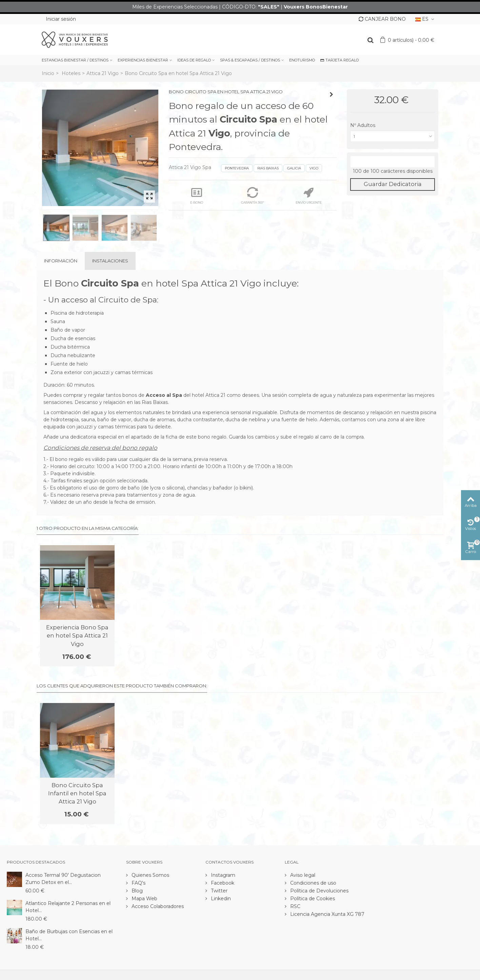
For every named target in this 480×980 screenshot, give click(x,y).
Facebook (222, 883)
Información (61, 261)
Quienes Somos (150, 875)
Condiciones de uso (313, 883)
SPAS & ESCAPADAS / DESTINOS (250, 60)
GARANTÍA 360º (253, 196)
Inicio (48, 73)
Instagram (222, 875)
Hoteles (71, 73)
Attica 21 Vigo (103, 73)
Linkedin (220, 899)
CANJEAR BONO (382, 19)
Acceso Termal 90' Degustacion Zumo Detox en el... (63, 879)
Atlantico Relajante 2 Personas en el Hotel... (68, 907)
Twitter (218, 891)
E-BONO (197, 196)
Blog (136, 891)
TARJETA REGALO (339, 60)
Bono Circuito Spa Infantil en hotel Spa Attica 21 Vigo (77, 793)
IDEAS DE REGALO (194, 60)
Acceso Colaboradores (157, 906)
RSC (295, 906)
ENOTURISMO (302, 60)
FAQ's (138, 883)
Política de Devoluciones (319, 891)
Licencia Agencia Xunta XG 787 (327, 914)
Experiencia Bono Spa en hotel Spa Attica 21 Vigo (77, 636)
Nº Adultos (363, 125)
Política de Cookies (312, 899)
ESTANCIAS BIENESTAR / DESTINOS (75, 60)
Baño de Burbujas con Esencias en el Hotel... (69, 935)
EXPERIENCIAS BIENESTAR (143, 60)
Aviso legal (302, 875)
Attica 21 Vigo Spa (190, 167)
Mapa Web (144, 899)
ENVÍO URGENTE (309, 196)
